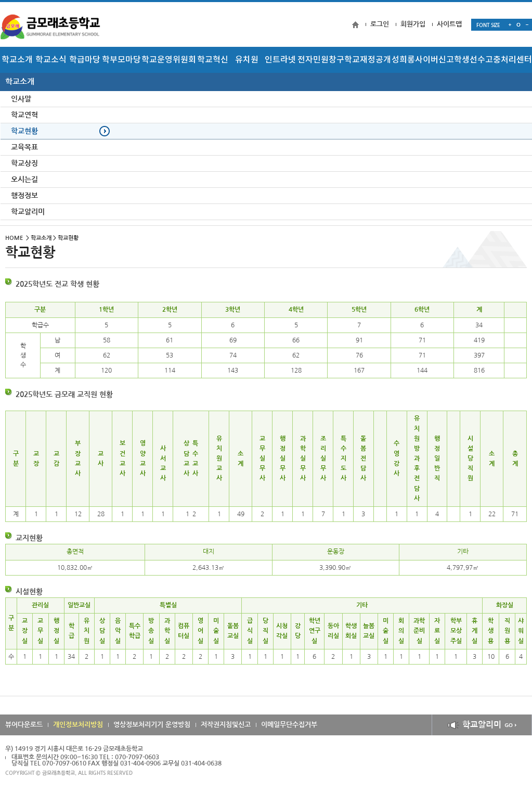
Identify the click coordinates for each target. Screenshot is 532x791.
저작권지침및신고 (226, 725)
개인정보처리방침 (78, 725)
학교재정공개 (368, 60)
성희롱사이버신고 (423, 60)
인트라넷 (280, 60)
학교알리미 (482, 725)
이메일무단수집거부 (289, 725)
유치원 (247, 60)
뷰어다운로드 (24, 725)
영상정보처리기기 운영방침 (152, 725)
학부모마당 (121, 60)
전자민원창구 (321, 60)
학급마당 (85, 60)
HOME (14, 238)
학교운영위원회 (169, 60)
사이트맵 (449, 24)
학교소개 (17, 60)
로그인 (380, 24)
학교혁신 (213, 60)
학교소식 (51, 60)
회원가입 (413, 24)
